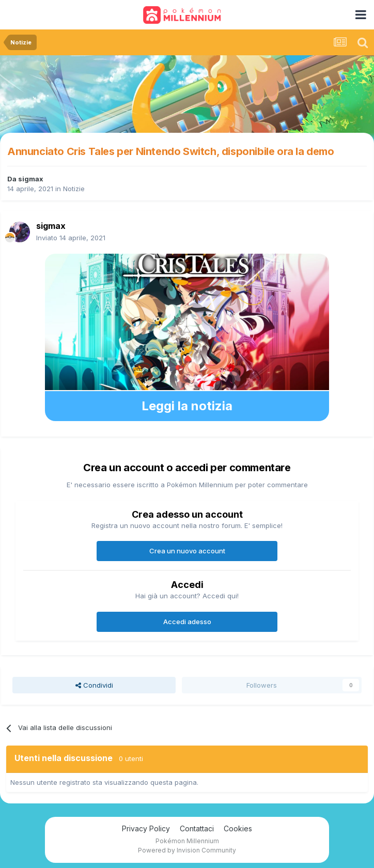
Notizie (74, 189)
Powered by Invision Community (187, 850)
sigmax (31, 179)
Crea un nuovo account (187, 551)
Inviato (71, 238)
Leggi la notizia (187, 406)
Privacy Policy (146, 828)
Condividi (94, 685)
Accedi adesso (187, 622)
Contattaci (197, 828)
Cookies (238, 828)
